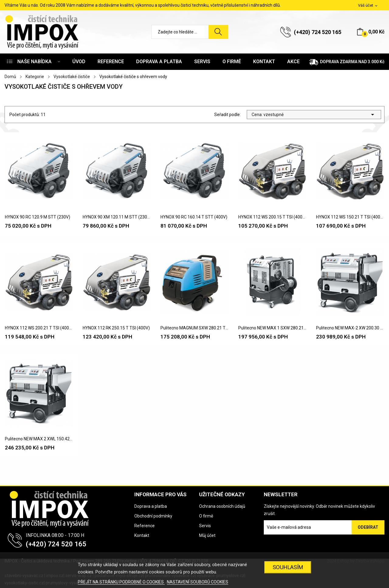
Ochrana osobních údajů (222, 506)
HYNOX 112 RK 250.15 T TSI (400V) (116, 328)
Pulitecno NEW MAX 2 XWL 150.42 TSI (39, 439)
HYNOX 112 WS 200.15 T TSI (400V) (272, 217)
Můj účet (207, 535)
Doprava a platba (151, 506)
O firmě (206, 516)
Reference (145, 526)
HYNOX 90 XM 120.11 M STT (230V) (117, 217)
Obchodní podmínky (153, 516)
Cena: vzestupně (314, 115)
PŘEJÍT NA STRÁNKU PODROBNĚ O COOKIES (121, 582)
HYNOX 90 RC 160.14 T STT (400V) (194, 217)
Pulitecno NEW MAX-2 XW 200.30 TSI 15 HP (350, 328)
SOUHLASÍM (288, 567)
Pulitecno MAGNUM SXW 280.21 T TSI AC (194, 328)
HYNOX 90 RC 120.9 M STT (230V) (38, 217)
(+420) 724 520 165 (318, 32)
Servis (205, 526)
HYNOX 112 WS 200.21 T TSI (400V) (39, 328)
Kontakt (142, 535)
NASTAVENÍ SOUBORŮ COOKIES (198, 582)
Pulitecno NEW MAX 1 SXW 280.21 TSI (272, 328)
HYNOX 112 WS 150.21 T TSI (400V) (350, 217)
